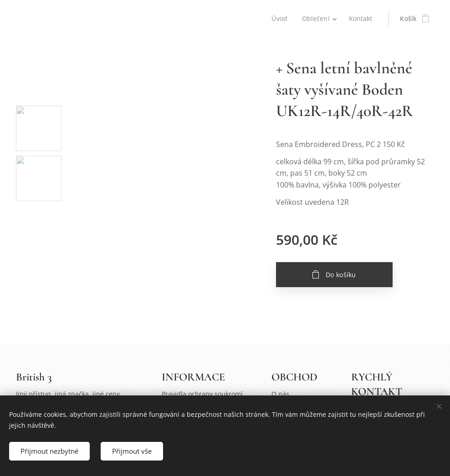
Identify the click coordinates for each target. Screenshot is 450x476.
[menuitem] (281, 19)
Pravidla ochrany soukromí (202, 394)
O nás (280, 394)
